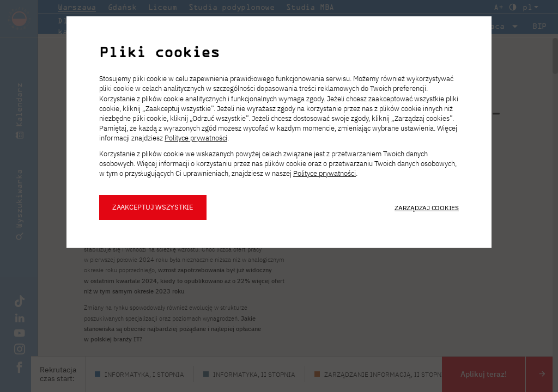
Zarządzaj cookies (427, 207)
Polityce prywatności (196, 138)
